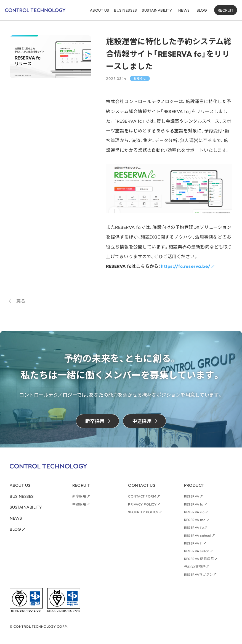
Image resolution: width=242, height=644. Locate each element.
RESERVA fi (193, 543)
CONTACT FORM (142, 496)
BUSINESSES (22, 496)
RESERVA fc (194, 527)
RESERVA (192, 496)
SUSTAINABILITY (26, 507)
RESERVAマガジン (199, 574)
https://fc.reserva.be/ (186, 266)
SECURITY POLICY (143, 512)
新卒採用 (79, 496)
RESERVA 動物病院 (199, 559)
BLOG (15, 529)
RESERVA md (195, 520)
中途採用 (79, 504)
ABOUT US (20, 485)
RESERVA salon (197, 551)
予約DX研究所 (195, 567)
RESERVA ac (194, 512)
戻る (21, 301)
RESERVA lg (194, 504)
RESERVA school (198, 535)
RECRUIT (226, 10)
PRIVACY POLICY (142, 504)
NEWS (16, 518)
